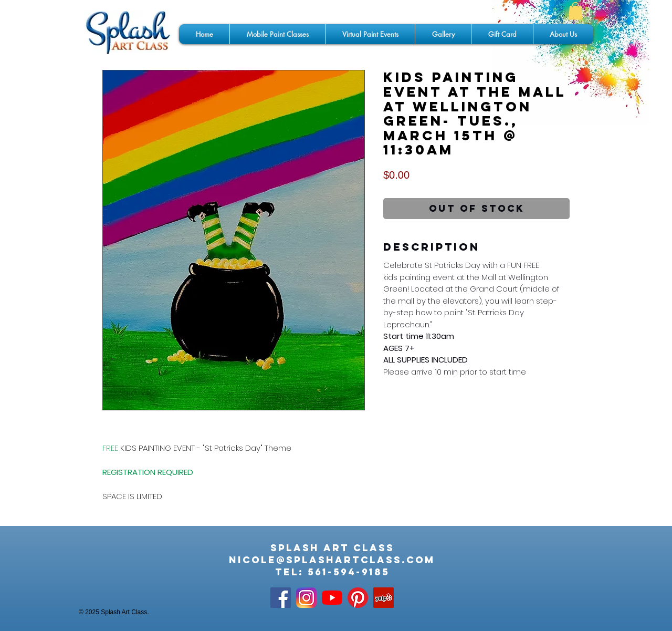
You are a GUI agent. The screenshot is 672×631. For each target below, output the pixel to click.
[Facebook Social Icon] (281, 598)
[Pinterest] (358, 598)
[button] (575, 11)
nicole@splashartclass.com (332, 560)
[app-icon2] (306, 598)
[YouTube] (332, 598)
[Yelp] (384, 598)
